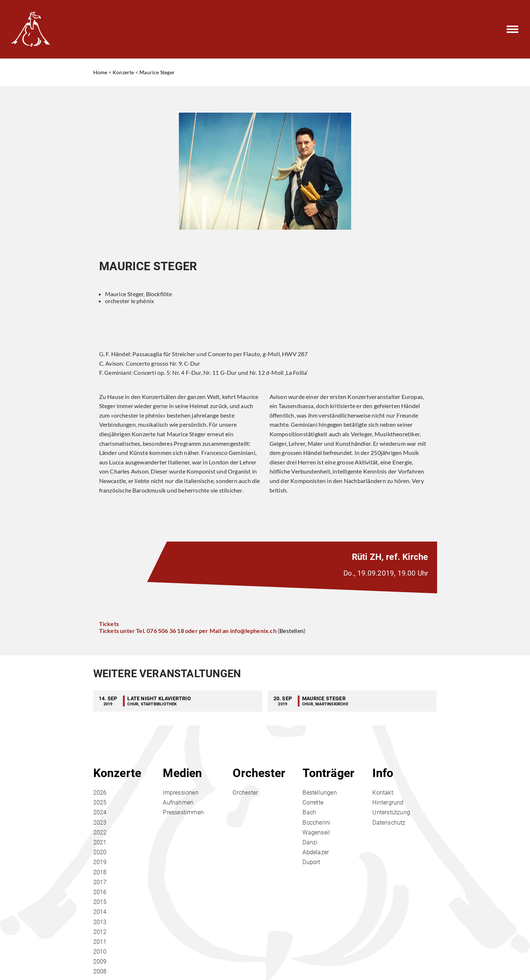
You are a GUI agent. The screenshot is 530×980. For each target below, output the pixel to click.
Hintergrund (388, 802)
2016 (100, 892)
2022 (100, 832)
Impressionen (181, 793)
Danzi (310, 842)
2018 (100, 872)
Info (383, 773)
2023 (100, 823)
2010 (100, 952)
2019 (100, 862)
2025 (100, 802)
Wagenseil (316, 832)
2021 (100, 842)
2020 (100, 852)
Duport (311, 862)
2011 (100, 942)
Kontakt (383, 793)
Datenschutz (389, 823)
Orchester (259, 773)
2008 (100, 971)
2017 (100, 882)
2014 (100, 912)
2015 (100, 902)
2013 (100, 922)
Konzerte (123, 72)
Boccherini (316, 823)
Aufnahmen (178, 802)
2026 (100, 793)
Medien (182, 773)
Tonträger (328, 773)
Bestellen (292, 631)
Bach (309, 812)
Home (100, 72)
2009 (100, 962)
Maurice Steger (157, 72)
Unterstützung (391, 812)
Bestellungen (319, 793)
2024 (100, 812)
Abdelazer (316, 852)
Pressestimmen (183, 812)
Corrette (313, 802)
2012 (100, 932)
